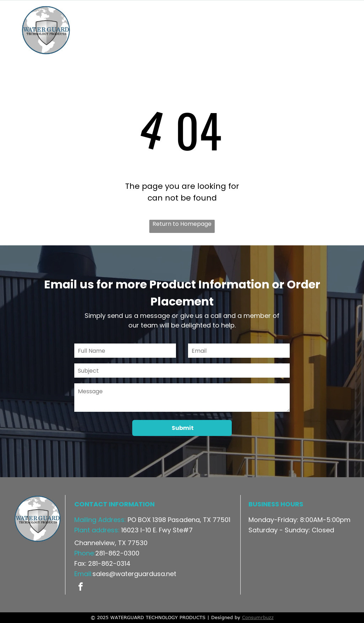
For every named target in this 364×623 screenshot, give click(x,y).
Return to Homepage (182, 224)
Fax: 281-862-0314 (102, 563)
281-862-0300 (117, 553)
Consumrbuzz (258, 617)
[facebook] (81, 587)
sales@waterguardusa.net (134, 574)
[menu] (348, 31)
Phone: (85, 553)
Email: (83, 574)
